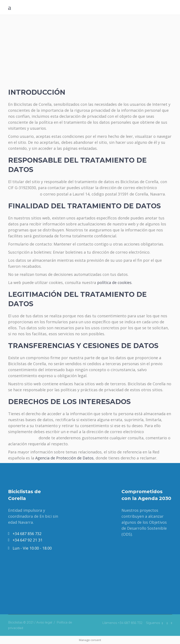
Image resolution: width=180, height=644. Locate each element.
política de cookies (114, 282)
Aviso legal (44, 622)
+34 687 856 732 (130, 623)
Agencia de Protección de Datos (64, 458)
